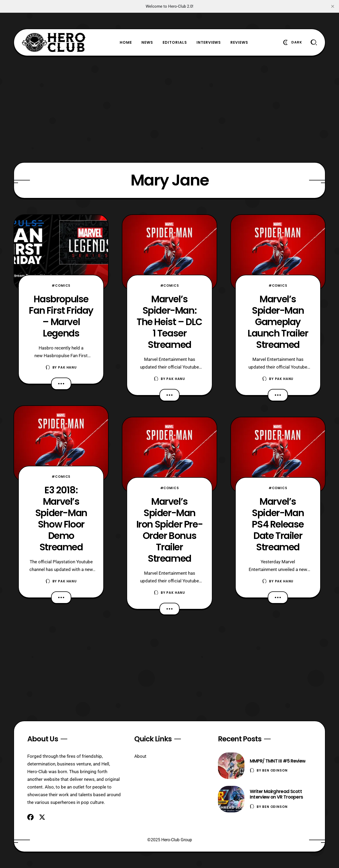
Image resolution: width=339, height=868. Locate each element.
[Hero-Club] (54, 42)
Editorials (175, 42)
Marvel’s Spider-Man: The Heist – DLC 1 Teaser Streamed (169, 322)
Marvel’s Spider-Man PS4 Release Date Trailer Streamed (278, 524)
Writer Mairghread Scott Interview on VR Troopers (276, 794)
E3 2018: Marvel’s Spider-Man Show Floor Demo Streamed (61, 519)
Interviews (209, 42)
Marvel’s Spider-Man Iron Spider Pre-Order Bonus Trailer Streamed (170, 530)
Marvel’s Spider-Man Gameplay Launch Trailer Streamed (278, 322)
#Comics (61, 285)
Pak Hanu (67, 367)
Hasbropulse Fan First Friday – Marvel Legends (61, 316)
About (140, 756)
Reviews (239, 42)
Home (126, 42)
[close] (333, 6)
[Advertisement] (169, 109)
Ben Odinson (275, 770)
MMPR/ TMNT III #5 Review (278, 761)
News (147, 42)
